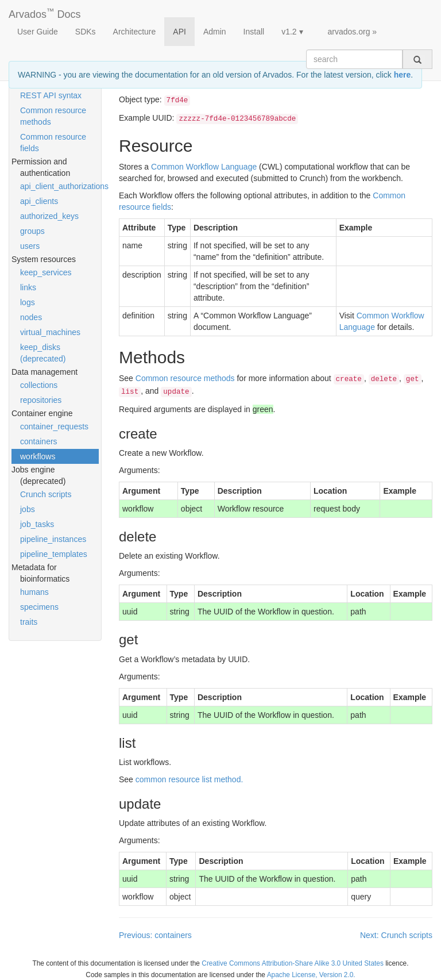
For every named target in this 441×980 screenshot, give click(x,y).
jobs (28, 509)
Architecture (135, 32)
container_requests (54, 426)
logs (28, 302)
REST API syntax (51, 95)
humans (34, 592)
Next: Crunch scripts (396, 935)
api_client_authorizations (59, 186)
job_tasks (37, 524)
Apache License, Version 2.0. (311, 975)
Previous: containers (155, 935)
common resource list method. (189, 779)
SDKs (86, 32)
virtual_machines (50, 332)
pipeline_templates (54, 554)
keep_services (46, 272)
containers (39, 441)
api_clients (39, 201)
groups (32, 231)
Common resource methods (53, 116)
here (403, 75)
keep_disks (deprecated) (43, 353)
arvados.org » (353, 32)
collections (39, 385)
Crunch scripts (46, 494)
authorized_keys (49, 216)
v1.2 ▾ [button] (292, 32)
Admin (215, 32)
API (179, 32)
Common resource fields (53, 143)
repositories (41, 400)
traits (29, 622)
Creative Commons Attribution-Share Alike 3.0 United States (293, 963)
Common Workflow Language (204, 167)
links (28, 287)
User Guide (38, 32)
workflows (38, 456)
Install (254, 32)
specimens (39, 607)
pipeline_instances (53, 539)
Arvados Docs (45, 12)
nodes (31, 317)
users (30, 246)
